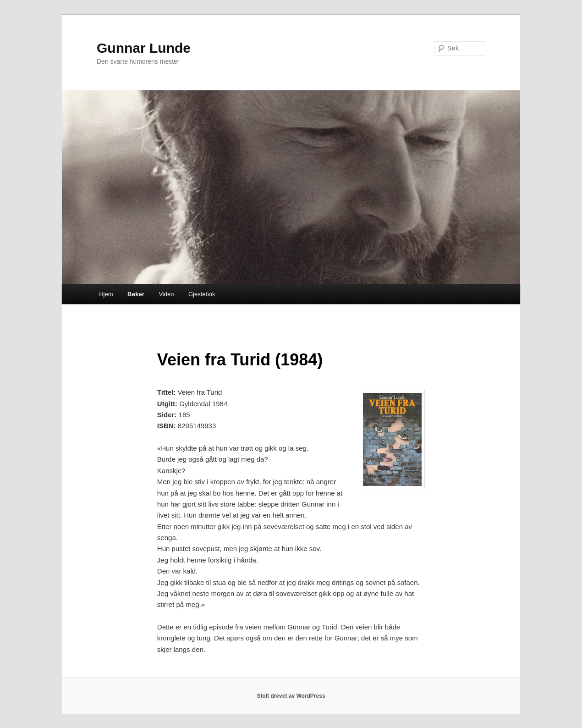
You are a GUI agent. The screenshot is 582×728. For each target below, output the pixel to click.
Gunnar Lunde (144, 48)
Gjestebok (202, 294)
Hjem (106, 294)
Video (166, 294)
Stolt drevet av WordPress (291, 696)
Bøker (136, 294)
